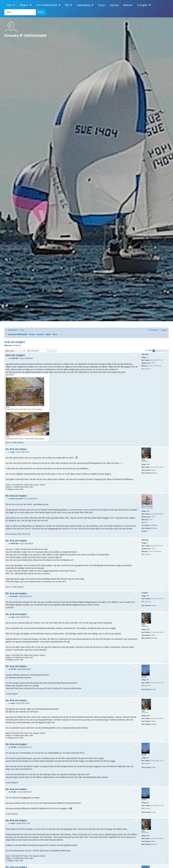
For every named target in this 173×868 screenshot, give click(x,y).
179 (148, 596)
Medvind (128, 5)
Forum (102, 5)
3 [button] (160, 351)
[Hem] (13, 5)
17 (147, 357)
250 (148, 680)
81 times (154, 528)
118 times (154, 525)
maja (143, 460)
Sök (41, 12)
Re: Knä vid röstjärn (16, 449)
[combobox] (20, 12)
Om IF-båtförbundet (47, 5)
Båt (67, 5)
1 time (154, 689)
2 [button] (157, 351)
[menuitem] (21, 330)
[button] (167, 351)
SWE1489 (145, 354)
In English (142, 5)
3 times (153, 470)
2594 (148, 511)
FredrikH (145, 593)
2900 (148, 464)
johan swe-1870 (147, 506)
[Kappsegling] (92, 5)
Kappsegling (83, 5)
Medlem (24, 5)
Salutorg (114, 5)
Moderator (17, 345)
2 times (154, 605)
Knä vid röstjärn (15, 342)
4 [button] (163, 351)
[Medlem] (30, 5)
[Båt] (70, 5)
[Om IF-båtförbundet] (59, 5)
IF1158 (144, 677)
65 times (154, 473)
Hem (9, 5)
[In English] (149, 5)
